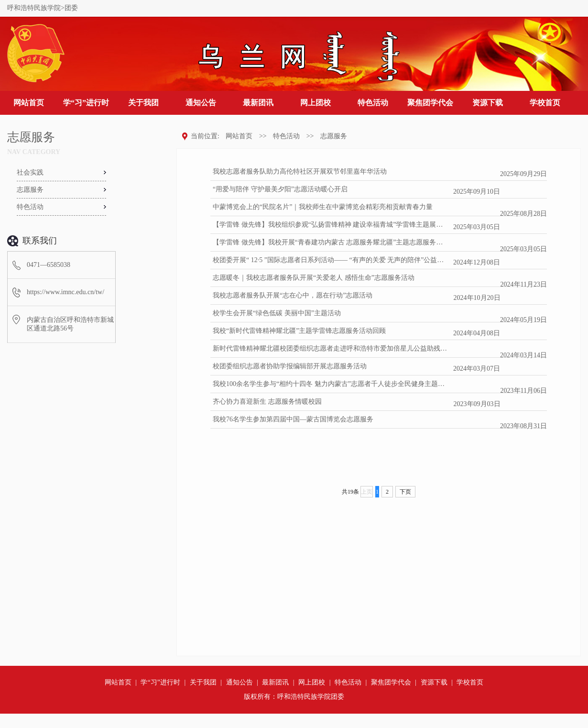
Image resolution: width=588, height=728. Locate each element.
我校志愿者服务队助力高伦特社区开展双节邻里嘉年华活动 (300, 171)
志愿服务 (334, 136)
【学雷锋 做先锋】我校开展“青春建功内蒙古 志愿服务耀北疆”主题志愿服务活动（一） (331, 242)
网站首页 (29, 103)
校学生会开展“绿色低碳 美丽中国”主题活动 (277, 313)
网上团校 (316, 103)
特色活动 (373, 103)
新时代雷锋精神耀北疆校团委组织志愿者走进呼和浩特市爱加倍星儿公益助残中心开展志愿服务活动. (331, 348)
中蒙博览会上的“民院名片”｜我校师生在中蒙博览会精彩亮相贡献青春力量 (323, 207)
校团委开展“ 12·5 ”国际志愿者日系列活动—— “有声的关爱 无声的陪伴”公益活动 (331, 260)
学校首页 (545, 103)
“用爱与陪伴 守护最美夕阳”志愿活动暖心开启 (280, 189)
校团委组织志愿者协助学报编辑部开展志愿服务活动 (290, 366)
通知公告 (201, 103)
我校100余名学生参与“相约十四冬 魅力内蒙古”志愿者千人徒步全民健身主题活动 (331, 384)
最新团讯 (258, 103)
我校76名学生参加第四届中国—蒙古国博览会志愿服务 (293, 419)
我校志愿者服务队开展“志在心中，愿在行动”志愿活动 (293, 295)
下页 (405, 492)
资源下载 (488, 103)
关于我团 (143, 103)
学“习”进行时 (86, 103)
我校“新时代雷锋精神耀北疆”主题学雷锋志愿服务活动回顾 (299, 331)
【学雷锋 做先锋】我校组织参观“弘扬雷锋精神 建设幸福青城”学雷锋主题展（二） (331, 225)
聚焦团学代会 (430, 103)
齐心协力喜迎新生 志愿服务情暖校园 (267, 402)
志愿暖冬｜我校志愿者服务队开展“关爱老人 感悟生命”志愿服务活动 (314, 278)
